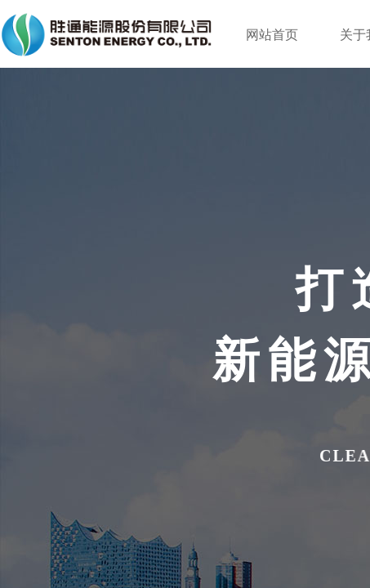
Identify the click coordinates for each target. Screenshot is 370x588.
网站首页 (272, 35)
